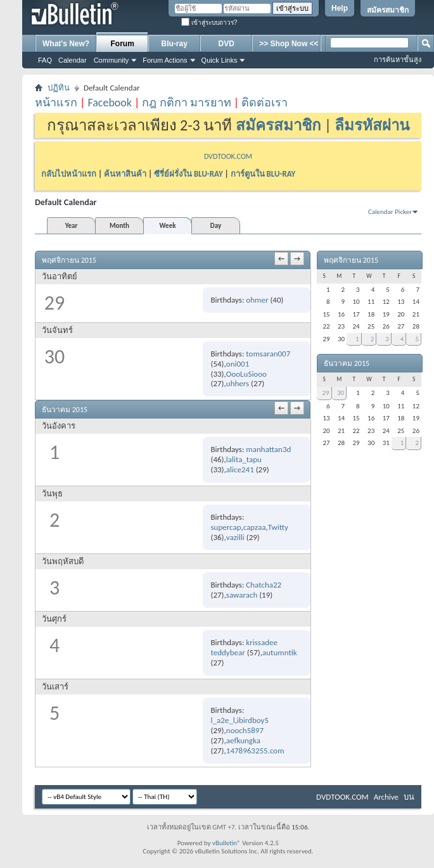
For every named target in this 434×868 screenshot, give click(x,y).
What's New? (66, 44)
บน (409, 797)
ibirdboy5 (253, 720)
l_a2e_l (222, 720)
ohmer (257, 300)
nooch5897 (245, 730)
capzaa (255, 527)
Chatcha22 (264, 585)
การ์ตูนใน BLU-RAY (263, 174)
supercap (226, 527)
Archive (386, 797)
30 (341, 393)
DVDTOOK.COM (228, 156)
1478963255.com (255, 751)
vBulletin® (227, 843)
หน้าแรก (56, 103)
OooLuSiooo (246, 374)
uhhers (238, 383)
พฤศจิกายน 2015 (351, 260)
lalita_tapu (244, 459)
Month (119, 226)
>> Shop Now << (289, 44)
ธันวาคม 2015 (347, 363)
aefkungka (243, 740)
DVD (227, 44)
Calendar (73, 60)
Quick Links (220, 60)
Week (168, 226)
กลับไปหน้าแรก (69, 174)
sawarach (242, 595)
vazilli (235, 537)
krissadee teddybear (244, 647)
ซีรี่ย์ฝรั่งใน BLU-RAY (188, 174)
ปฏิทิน (59, 88)
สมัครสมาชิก (388, 10)
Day (216, 226)
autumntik (280, 652)
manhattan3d (268, 449)
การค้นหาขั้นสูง (398, 60)
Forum (123, 44)
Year (72, 226)
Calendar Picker (390, 212)
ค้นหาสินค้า (125, 174)
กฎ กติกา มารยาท (186, 103)
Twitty (278, 527)
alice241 (240, 469)
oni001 (238, 364)
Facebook (110, 103)
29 (325, 393)
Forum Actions (165, 60)
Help (340, 8)
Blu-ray (175, 44)
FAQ (45, 60)
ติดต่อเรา (265, 103)
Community (112, 60)
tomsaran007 (268, 354)
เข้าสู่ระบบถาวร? (209, 22)
